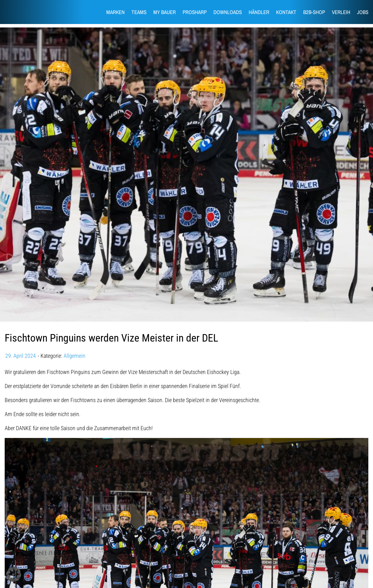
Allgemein (74, 356)
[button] (14, 574)
